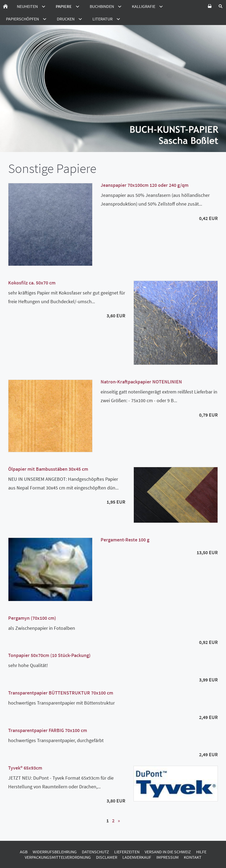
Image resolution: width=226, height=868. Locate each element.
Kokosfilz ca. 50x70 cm (32, 283)
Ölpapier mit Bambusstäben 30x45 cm (48, 469)
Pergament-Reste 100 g (125, 540)
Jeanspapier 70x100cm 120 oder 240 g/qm (145, 185)
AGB (24, 852)
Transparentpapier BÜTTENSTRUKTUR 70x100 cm (61, 693)
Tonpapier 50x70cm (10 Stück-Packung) (49, 655)
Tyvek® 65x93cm (25, 768)
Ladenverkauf (137, 857)
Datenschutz (95, 852)
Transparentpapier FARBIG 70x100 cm (48, 730)
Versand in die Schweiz (168, 852)
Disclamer (107, 857)
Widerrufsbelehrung (55, 852)
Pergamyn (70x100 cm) (32, 618)
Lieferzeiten (127, 852)
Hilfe (201, 852)
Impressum (168, 857)
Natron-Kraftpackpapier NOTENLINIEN (141, 382)
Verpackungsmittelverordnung (58, 857)
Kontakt (193, 857)
